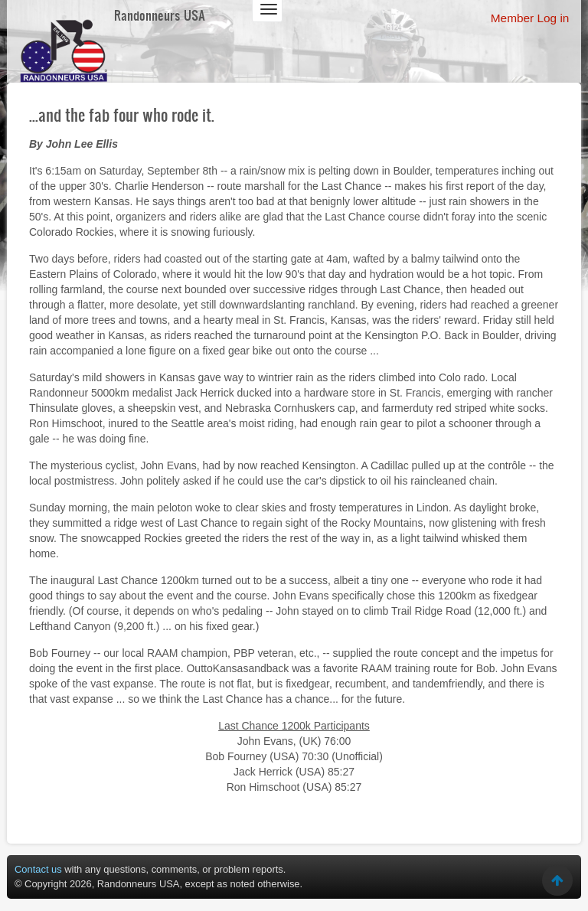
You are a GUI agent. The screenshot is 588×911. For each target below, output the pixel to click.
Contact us (38, 869)
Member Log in (530, 18)
